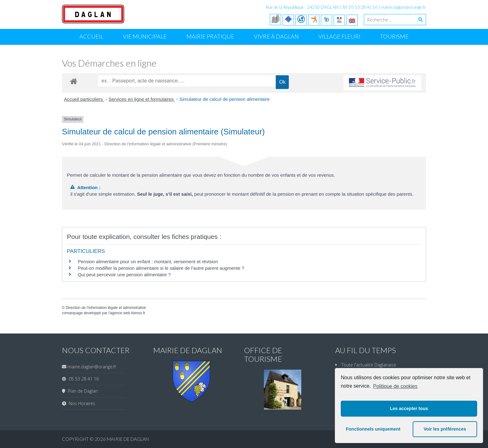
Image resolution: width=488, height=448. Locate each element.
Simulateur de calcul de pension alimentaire (224, 99)
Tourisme (394, 36)
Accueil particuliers (84, 99)
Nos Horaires (81, 403)
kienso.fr (138, 313)
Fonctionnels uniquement (373, 429)
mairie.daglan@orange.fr (404, 7)
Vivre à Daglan (276, 36)
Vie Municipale (145, 36)
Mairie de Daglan (128, 439)
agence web (120, 313)
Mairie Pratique (210, 36)
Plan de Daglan (82, 391)
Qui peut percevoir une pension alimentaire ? (124, 275)
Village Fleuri (339, 36)
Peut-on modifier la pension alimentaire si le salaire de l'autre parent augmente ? (161, 268)
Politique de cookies (395, 386)
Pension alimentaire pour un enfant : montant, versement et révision (148, 261)
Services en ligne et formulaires (142, 99)
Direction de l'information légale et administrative (106, 308)
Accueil (91, 36)
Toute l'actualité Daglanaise (369, 365)
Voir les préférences (445, 429)
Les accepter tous (409, 408)
